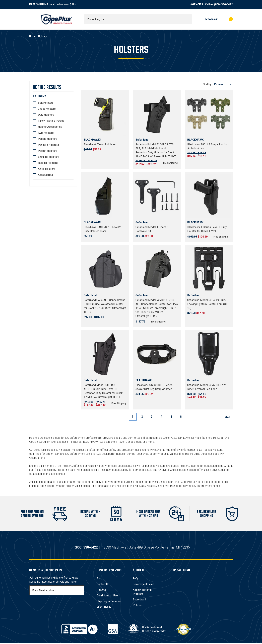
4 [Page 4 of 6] (161, 417)
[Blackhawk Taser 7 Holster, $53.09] (105, 114)
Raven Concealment (130, 442)
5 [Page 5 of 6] (171, 417)
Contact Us (103, 585)
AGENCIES (197, 4)
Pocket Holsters (48, 151)
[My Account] (207, 19)
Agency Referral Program (142, 593)
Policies (138, 607)
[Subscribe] (81, 592)
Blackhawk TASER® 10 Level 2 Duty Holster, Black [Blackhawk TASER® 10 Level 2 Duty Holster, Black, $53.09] (102, 229)
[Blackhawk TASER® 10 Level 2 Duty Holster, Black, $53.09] (105, 196)
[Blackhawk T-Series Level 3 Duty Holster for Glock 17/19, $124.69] (209, 196)
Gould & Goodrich (40, 442)
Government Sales (144, 585)
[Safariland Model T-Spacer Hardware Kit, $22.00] (157, 196)
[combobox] (138, 19)
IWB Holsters (46, 133)
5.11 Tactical (75, 442)
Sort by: (207, 84)
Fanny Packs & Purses (51, 121)
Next (228, 417)
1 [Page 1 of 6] (133, 417)
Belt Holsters (46, 103)
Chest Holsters (47, 109)
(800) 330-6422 (223, 4)
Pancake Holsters (48, 145)
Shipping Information (109, 603)
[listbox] (223, 84)
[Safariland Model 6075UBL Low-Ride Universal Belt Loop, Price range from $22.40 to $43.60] (209, 354)
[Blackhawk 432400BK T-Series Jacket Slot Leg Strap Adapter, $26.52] (157, 354)
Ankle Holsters (47, 169)
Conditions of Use (107, 597)
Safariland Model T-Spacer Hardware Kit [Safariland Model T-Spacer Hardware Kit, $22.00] (151, 229)
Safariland (223, 438)
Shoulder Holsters (49, 157)
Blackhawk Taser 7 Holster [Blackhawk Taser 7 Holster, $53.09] (100, 144)
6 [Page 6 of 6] (181, 417)
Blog (99, 580)
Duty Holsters (46, 115)
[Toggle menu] (32, 19)
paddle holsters (180, 466)
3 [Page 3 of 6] (152, 417)
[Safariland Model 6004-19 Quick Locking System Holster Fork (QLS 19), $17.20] (209, 269)
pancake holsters (155, 466)
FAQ (135, 580)
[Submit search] (188, 19)
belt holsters (65, 466)
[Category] (53, 96)
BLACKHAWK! (91, 442)
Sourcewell (139, 601)
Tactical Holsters (48, 163)
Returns (101, 591)
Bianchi (112, 442)
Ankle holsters (37, 482)
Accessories (45, 175)
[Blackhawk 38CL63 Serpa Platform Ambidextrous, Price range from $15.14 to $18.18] (209, 114)
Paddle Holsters (48, 139)
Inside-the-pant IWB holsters (74, 470)
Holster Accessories (50, 127)
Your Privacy (104, 608)
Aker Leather (58, 442)
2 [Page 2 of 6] (142, 417)
